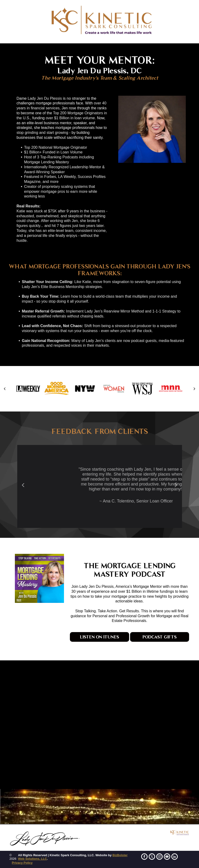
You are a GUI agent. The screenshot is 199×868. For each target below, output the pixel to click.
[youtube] (167, 857)
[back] (5, 389)
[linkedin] (175, 857)
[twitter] (152, 857)
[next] (194, 389)
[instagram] (159, 857)
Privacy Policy (22, 863)
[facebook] (144, 857)
